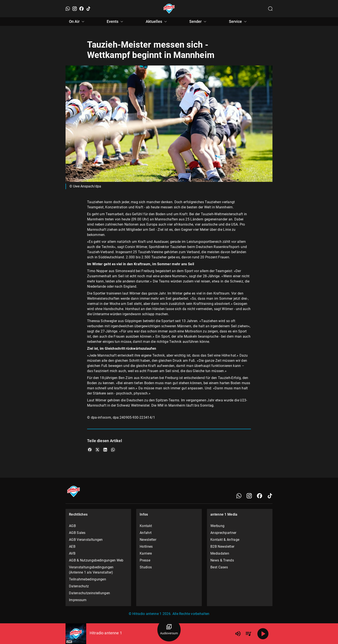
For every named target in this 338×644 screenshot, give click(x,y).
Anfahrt (146, 533)
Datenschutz (79, 586)
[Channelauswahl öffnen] (270, 9)
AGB (72, 526)
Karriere (146, 553)
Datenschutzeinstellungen (89, 593)
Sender (198, 22)
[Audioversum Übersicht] (169, 630)
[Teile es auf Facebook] (90, 450)
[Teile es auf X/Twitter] (97, 450)
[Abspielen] (263, 634)
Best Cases (219, 567)
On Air (77, 22)
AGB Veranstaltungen (86, 540)
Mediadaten (220, 553)
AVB (72, 553)
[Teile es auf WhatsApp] (113, 450)
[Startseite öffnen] (169, 9)
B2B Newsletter (222, 547)
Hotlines (146, 547)
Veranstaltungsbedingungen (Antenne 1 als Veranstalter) (91, 570)
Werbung (217, 526)
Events (116, 22)
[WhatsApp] (68, 9)
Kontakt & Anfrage (225, 540)
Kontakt (146, 526)
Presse (145, 560)
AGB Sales (77, 533)
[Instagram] (75, 9)
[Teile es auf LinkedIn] (105, 450)
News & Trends (222, 560)
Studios (146, 567)
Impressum (78, 600)
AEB (72, 547)
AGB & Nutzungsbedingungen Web (96, 560)
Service (238, 22)
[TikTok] (88, 9)
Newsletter (148, 540)
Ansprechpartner (223, 533)
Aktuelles (157, 22)
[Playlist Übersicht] (248, 634)
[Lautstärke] (238, 634)
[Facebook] (81, 9)
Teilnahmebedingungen (88, 579)
